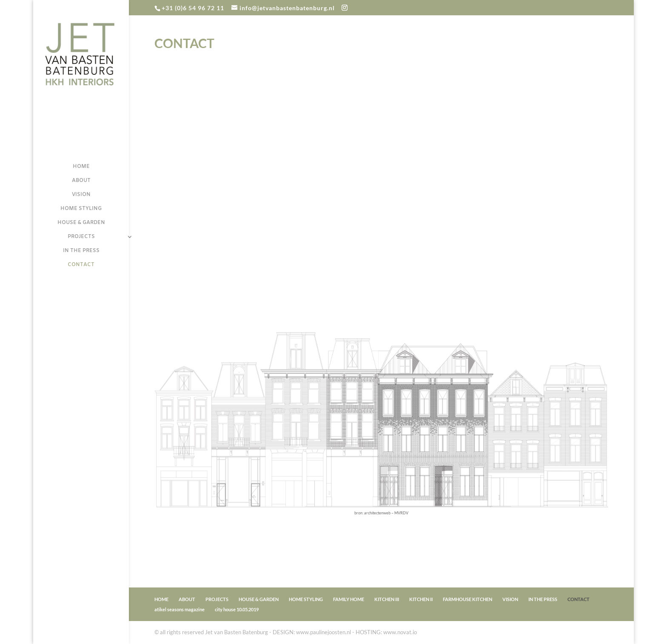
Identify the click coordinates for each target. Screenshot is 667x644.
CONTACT (81, 265)
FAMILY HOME (349, 599)
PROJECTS (81, 237)
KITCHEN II (421, 599)
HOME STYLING (81, 209)
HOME (81, 167)
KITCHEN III (387, 599)
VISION (81, 195)
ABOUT (81, 181)
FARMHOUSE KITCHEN (467, 599)
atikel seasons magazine (180, 609)
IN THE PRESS (81, 251)
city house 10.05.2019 (237, 609)
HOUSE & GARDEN (81, 223)
